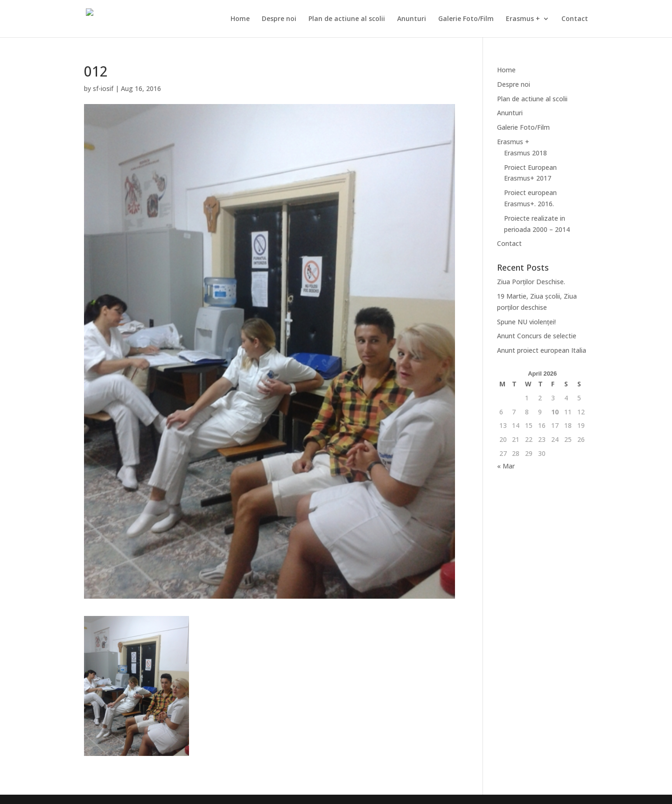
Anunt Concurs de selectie (537, 336)
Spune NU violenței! (526, 322)
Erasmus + (523, 19)
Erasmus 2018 (525, 153)
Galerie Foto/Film (466, 19)
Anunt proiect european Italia (542, 350)
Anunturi (412, 19)
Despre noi (279, 19)
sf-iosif (103, 88)
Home (240, 19)
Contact (575, 19)
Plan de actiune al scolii (347, 19)
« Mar (506, 466)
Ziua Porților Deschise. (531, 282)
